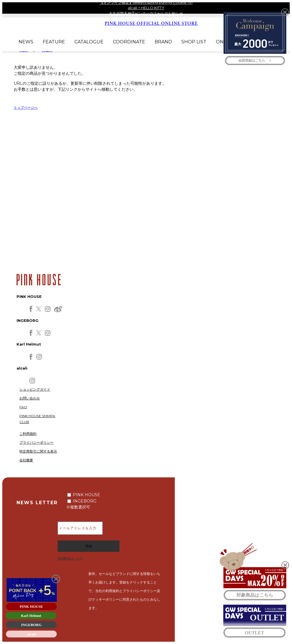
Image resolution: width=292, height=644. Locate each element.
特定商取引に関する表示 (38, 451)
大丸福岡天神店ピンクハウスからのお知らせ (146, 13)
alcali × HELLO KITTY (146, 8)
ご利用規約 (28, 434)
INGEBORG (85, 501)
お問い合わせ (30, 398)
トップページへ (26, 107)
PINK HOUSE (86, 495)
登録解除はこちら (70, 558)
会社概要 (26, 460)
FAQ (23, 407)
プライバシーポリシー (36, 442)
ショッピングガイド (35, 389)
